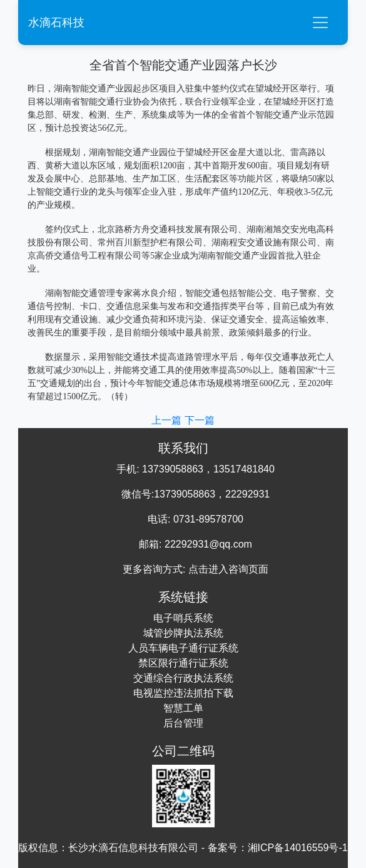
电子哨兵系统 (183, 618)
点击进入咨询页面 (228, 569)
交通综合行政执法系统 (183, 678)
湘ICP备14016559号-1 (298, 848)
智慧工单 (183, 708)
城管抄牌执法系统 (183, 633)
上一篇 (168, 420)
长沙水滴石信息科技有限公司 (133, 848)
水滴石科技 (56, 23)
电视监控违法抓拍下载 (183, 693)
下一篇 (200, 420)
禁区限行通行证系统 (183, 663)
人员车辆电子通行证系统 (183, 648)
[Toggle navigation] (320, 23)
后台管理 (183, 723)
